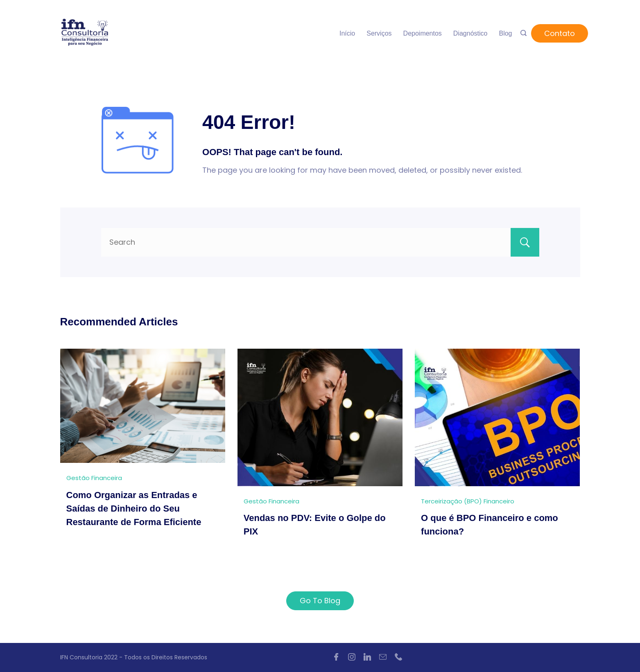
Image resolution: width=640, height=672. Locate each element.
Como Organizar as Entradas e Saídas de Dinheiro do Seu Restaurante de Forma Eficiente (134, 509)
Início (347, 33)
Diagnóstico (470, 33)
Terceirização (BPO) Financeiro (468, 501)
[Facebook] (336, 657)
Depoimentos (423, 33)
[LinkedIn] (367, 657)
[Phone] (398, 657)
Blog (505, 33)
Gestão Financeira (94, 478)
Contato (560, 33)
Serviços (379, 33)
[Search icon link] (524, 34)
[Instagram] (352, 657)
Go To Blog (320, 601)
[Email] (383, 657)
